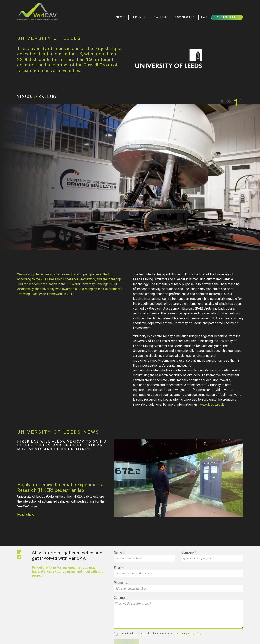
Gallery (161, 17)
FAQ (205, 17)
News (120, 17)
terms (177, 634)
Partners (139, 17)
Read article (26, 514)
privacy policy (194, 634)
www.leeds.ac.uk (212, 404)
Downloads (185, 17)
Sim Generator (227, 17)
